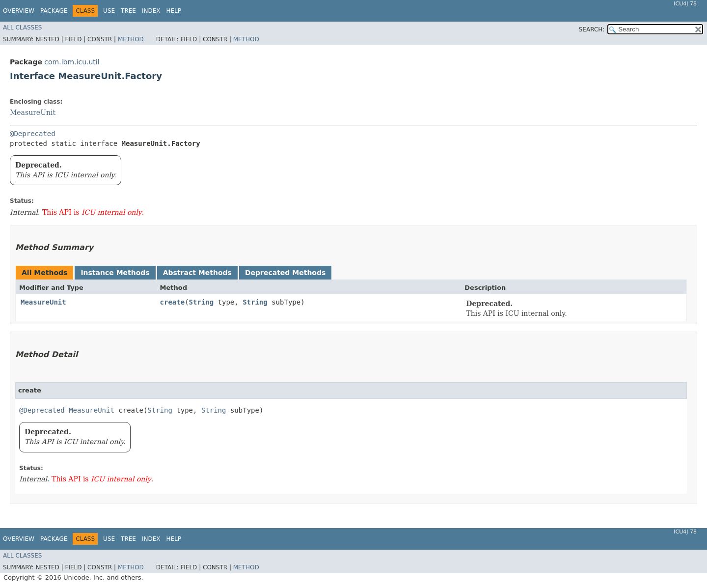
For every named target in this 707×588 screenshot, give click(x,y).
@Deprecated (33, 134)
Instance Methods (115, 273)
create (173, 302)
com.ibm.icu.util (72, 62)
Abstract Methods (197, 273)
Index (151, 11)
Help (174, 11)
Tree (128, 11)
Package (54, 11)
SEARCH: (592, 29)
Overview (19, 11)
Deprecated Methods (285, 273)
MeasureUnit (33, 112)
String (202, 302)
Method (131, 39)
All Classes (22, 28)
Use (109, 11)
